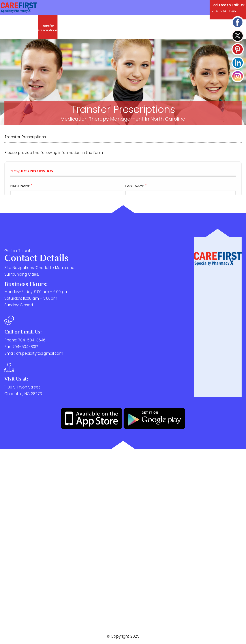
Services (88, 27)
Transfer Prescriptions (54, 532)
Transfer (48, 28)
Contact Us (161, 27)
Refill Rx (28, 27)
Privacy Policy (64, 631)
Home (12, 27)
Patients (107, 27)
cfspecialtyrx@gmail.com (40, 353)
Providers (126, 27)
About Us (68, 27)
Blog (143, 27)
